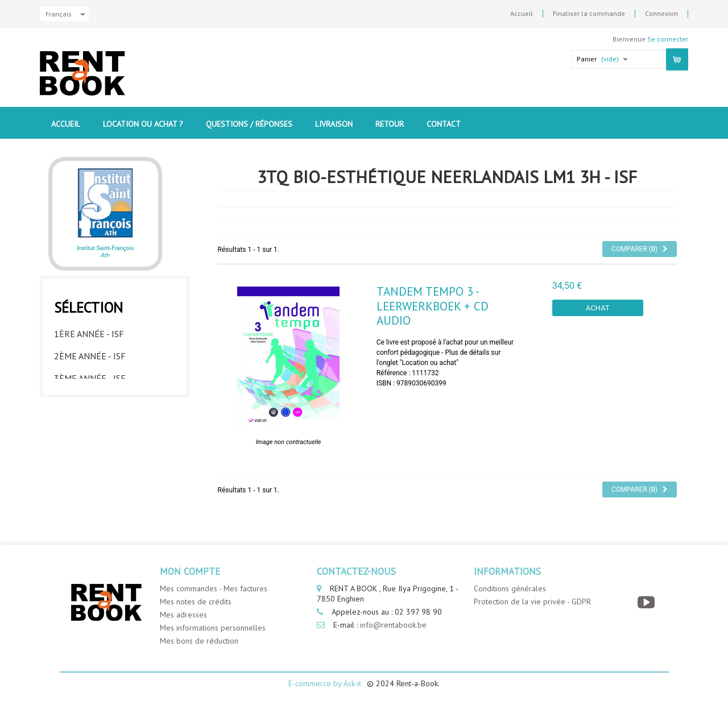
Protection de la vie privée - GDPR (532, 602)
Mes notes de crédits (196, 602)
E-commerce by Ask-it (325, 683)
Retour (390, 124)
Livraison (334, 124)
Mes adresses (183, 615)
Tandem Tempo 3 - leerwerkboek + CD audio (433, 306)
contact (444, 124)
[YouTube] (648, 602)
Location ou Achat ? (143, 124)
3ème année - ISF (90, 375)
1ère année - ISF (89, 331)
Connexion (661, 14)
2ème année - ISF (90, 353)
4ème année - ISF (90, 397)
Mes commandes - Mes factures (214, 588)
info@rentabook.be (393, 625)
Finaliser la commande (589, 14)
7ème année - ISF (90, 464)
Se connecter (668, 39)
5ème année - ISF (90, 420)
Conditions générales (510, 588)
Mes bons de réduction (199, 641)
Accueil (522, 14)
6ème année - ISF (90, 442)
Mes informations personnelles (213, 628)
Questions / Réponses (249, 124)
